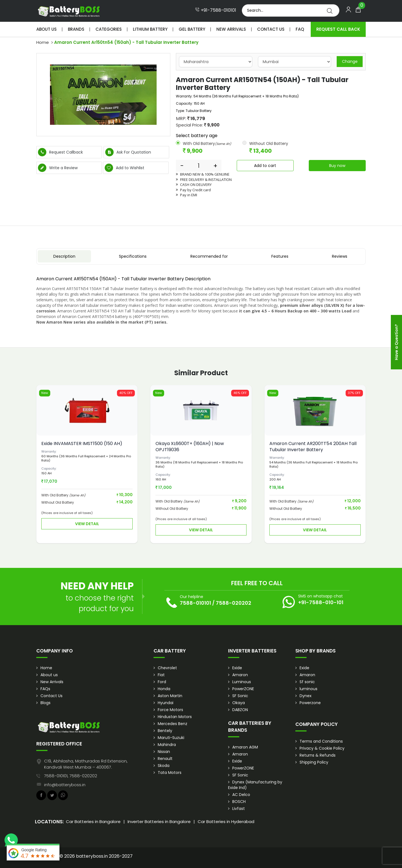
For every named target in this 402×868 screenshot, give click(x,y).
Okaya (239, 703)
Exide (237, 668)
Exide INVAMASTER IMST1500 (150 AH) (82, 443)
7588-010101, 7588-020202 (71, 776)
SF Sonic (240, 696)
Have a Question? (396, 342)
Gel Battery (192, 29)
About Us (46, 29)
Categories (109, 29)
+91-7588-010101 (216, 10)
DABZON (240, 710)
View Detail (87, 524)
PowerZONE (243, 689)
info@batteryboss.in (65, 785)
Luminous (242, 682)
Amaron (240, 675)
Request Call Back (338, 29)
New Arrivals (231, 29)
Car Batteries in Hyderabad (226, 822)
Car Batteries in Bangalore (93, 822)
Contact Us (271, 29)
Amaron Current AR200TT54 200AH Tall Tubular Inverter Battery (313, 447)
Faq (300, 29)
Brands (76, 29)
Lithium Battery (150, 29)
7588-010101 (195, 603)
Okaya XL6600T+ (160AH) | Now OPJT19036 (190, 447)
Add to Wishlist (125, 168)
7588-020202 (234, 603)
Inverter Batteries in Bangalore (159, 822)
